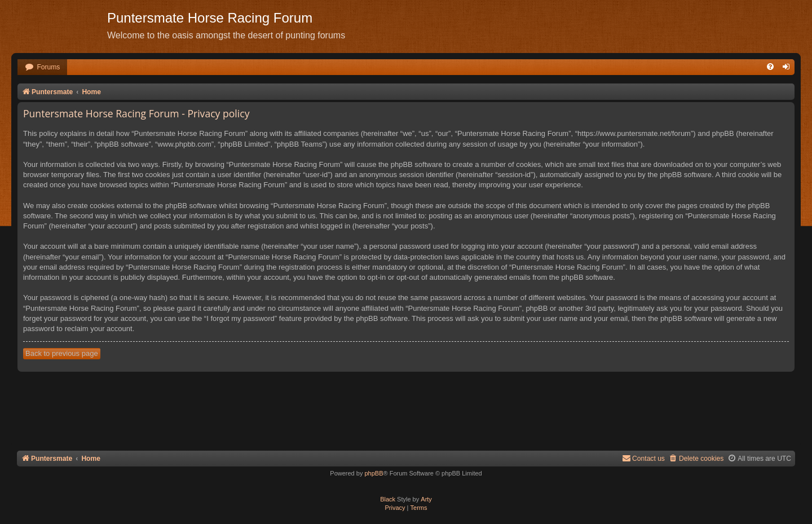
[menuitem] (42, 67)
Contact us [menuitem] (643, 458)
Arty (426, 499)
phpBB (374, 473)
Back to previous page (62, 353)
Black (388, 499)
